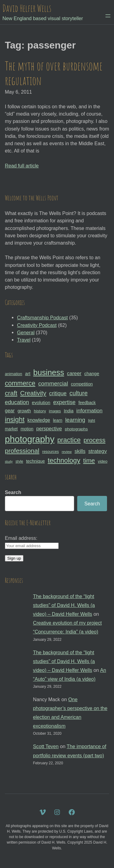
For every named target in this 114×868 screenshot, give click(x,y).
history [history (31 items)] (40, 411)
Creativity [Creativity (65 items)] (33, 393)
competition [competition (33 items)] (82, 384)
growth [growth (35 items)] (24, 411)
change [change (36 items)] (92, 373)
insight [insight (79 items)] (15, 420)
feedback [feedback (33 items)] (87, 403)
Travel (24, 340)
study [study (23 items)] (9, 461)
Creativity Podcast (37, 325)
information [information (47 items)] (89, 411)
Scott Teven (46, 746)
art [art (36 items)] (28, 373)
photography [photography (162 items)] (30, 439)
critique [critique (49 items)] (58, 393)
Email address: (21, 538)
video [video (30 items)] (103, 461)
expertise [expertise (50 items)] (64, 402)
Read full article (22, 166)
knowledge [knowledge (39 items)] (39, 420)
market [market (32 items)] (11, 429)
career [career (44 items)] (74, 373)
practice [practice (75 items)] (69, 440)
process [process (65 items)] (95, 440)
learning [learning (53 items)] (75, 420)
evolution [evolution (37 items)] (41, 402)
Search (13, 492)
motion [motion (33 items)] (27, 429)
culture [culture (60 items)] (79, 393)
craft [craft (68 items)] (11, 393)
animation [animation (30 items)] (14, 374)
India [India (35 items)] (69, 411)
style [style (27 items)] (19, 461)
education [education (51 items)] (17, 402)
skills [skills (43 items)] (80, 451)
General (26, 332)
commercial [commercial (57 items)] (53, 384)
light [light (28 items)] (92, 421)
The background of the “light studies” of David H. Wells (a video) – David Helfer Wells (64, 605)
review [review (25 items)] (67, 452)
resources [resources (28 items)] (51, 452)
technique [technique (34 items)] (36, 461)
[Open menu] (108, 16)
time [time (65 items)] (89, 460)
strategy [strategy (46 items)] (97, 451)
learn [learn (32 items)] (58, 420)
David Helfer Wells (27, 8)
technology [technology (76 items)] (64, 460)
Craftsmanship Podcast (42, 317)
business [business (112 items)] (49, 372)
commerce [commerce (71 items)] (20, 383)
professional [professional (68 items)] (22, 451)
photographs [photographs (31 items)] (76, 429)
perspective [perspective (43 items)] (49, 429)
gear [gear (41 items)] (10, 411)
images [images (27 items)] (55, 411)
